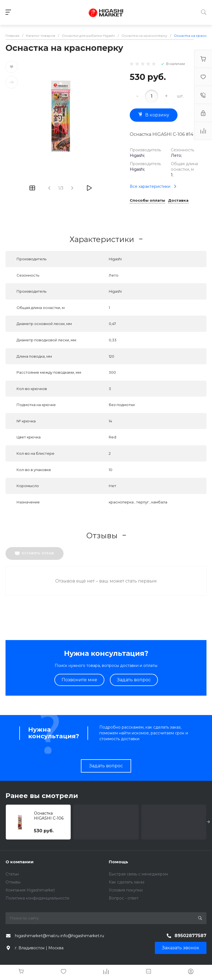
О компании (20, 862)
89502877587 (190, 936)
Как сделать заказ (127, 882)
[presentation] (209, 822)
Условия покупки (126, 890)
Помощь (118, 862)
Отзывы (13, 882)
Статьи (12, 874)
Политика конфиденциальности (37, 898)
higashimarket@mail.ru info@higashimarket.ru (59, 936)
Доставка (178, 201)
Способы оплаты (147, 201)
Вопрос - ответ (124, 898)
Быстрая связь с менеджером (138, 874)
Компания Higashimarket (30, 890)
